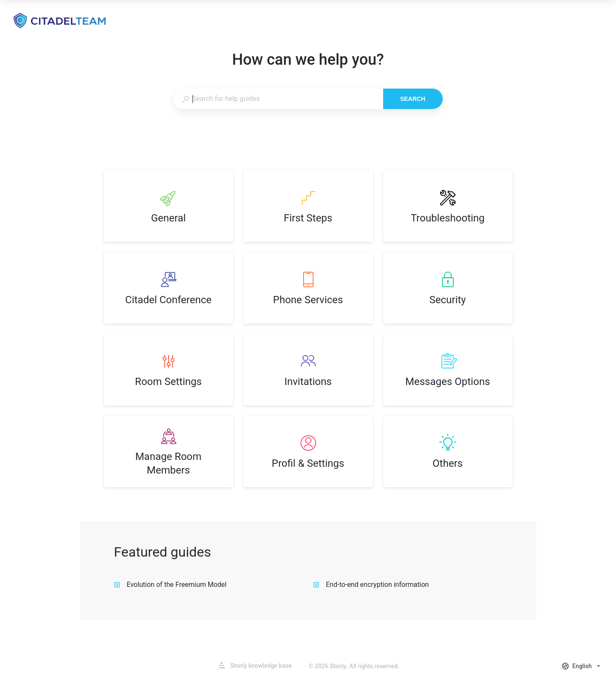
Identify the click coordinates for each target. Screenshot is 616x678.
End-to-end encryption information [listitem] (371, 585)
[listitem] (169, 206)
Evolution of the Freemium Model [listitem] (170, 585)
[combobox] (278, 99)
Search (413, 99)
